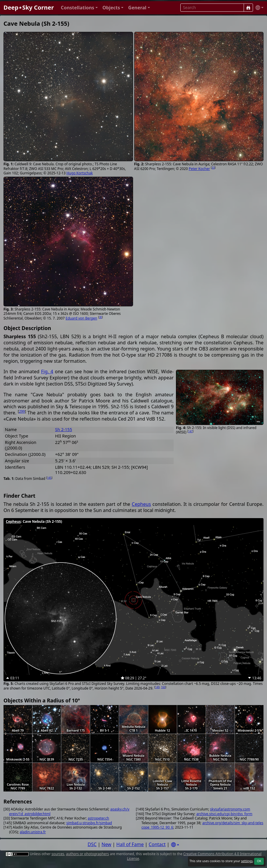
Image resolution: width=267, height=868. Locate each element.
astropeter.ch (98, 818)
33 (213, 167)
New (106, 844)
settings (247, 861)
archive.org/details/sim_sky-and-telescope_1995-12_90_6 (202, 825)
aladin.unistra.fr (33, 832)
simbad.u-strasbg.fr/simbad (89, 823)
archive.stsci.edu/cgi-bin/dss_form (224, 814)
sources (58, 854)
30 (100, 317)
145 (49, 478)
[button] (79, 8)
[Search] (248, 8)
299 (22, 411)
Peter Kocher (199, 169)
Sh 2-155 (64, 429)
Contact (157, 844)
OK (259, 861)
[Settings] (175, 845)
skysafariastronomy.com (230, 809)
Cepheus (141, 504)
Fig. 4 (47, 371)
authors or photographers (87, 854)
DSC (92, 844)
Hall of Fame (130, 844)
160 (163, 687)
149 (157, 687)
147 (190, 431)
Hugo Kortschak (80, 173)
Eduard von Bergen (81, 318)
